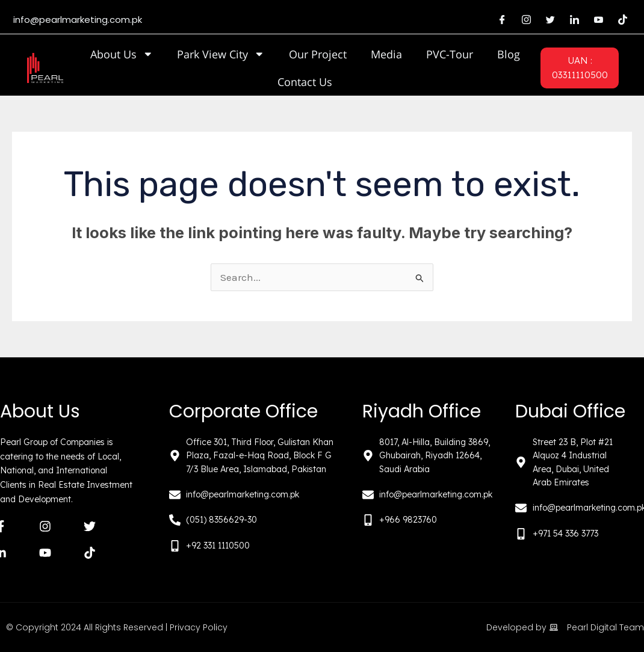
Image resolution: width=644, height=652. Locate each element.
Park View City (221, 54)
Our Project (318, 54)
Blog (509, 54)
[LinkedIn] (574, 20)
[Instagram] (526, 20)
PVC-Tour (450, 54)
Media (386, 54)
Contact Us (305, 82)
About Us (122, 54)
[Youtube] (598, 20)
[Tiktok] (622, 20)
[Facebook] (502, 20)
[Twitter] (550, 20)
